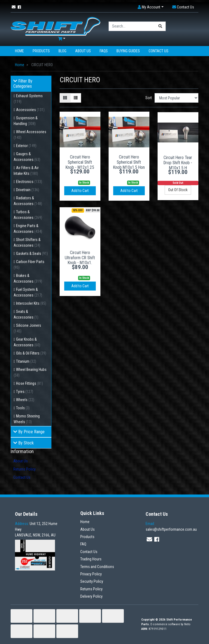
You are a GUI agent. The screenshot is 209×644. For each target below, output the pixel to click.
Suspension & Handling (26, 121)
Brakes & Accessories (28, 278)
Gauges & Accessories (27, 157)
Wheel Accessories (30, 135)
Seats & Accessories (26, 314)
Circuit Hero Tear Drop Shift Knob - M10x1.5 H (178, 163)
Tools (23, 408)
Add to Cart (80, 191)
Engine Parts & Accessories (28, 229)
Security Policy (92, 581)
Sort (149, 98)
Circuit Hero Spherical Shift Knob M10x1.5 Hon (129, 162)
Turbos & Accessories (28, 215)
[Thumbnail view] (65, 98)
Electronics (29, 182)
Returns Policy (24, 469)
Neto (187, 624)
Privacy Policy (91, 574)
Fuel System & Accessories (28, 292)
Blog (62, 51)
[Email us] (14, 7)
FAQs (104, 51)
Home (19, 51)
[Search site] (160, 26)
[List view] (76, 98)
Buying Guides (128, 51)
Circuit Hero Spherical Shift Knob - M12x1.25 (80, 162)
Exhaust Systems (28, 99)
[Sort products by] (176, 98)
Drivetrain (28, 190)
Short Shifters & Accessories (27, 242)
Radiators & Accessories (28, 201)
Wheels (25, 400)
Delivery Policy (91, 596)
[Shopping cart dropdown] (62, 39)
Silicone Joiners (27, 328)
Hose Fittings (30, 383)
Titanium (26, 361)
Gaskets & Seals (32, 254)
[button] (151, 7)
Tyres (25, 392)
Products (41, 51)
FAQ (83, 544)
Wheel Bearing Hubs (30, 372)
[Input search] (132, 26)
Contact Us (159, 51)
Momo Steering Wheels (27, 419)
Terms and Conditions (97, 567)
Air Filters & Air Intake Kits (26, 171)
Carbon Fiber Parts (29, 265)
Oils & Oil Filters (31, 353)
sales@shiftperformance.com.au (171, 527)
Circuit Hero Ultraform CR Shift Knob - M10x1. (80, 258)
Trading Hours (91, 559)
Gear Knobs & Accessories (27, 342)
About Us (83, 51)
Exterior (26, 146)
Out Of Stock (178, 190)
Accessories (30, 110)
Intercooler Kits (31, 303)
